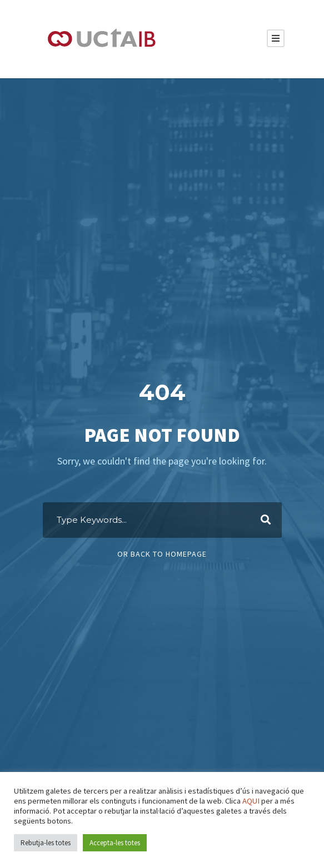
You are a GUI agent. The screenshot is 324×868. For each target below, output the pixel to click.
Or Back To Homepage (162, 554)
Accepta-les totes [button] (115, 843)
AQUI (251, 801)
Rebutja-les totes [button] (46, 843)
